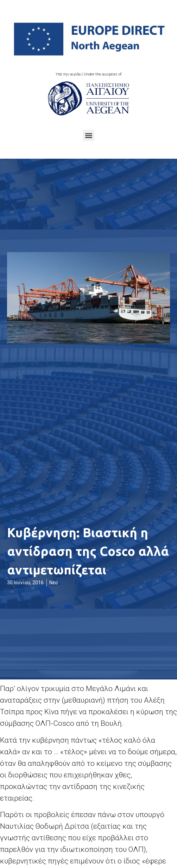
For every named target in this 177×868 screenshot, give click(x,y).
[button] (88, 135)
